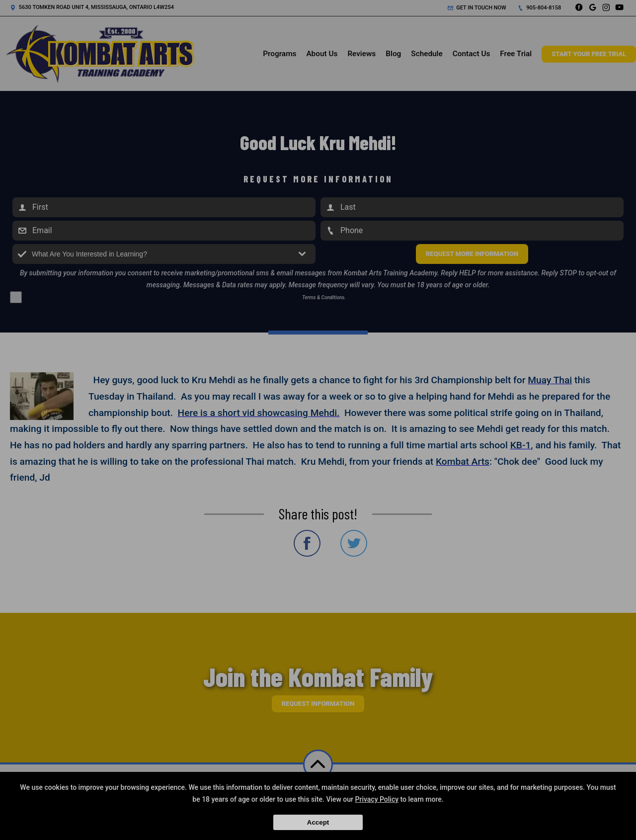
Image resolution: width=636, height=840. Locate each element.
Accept (318, 822)
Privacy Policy (377, 799)
